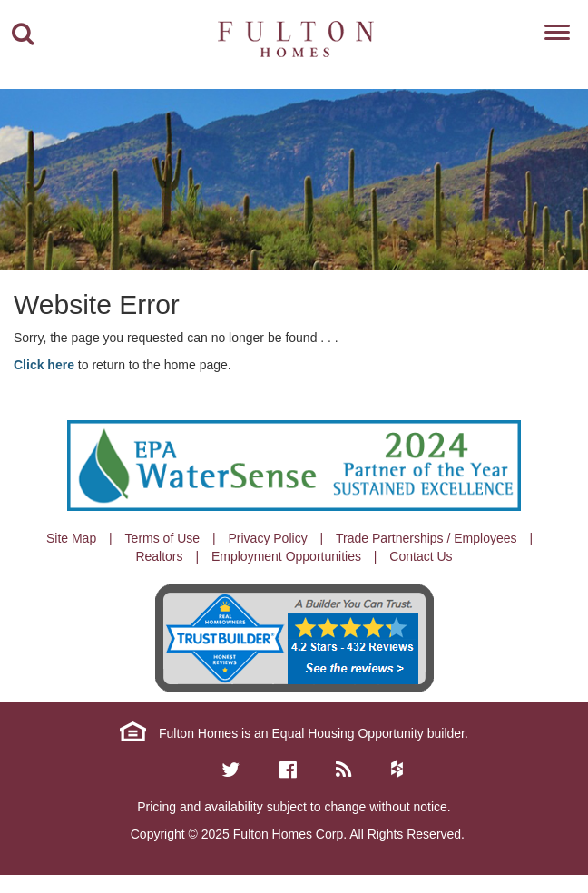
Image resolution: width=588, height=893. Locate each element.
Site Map (71, 538)
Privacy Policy (268, 538)
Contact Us (421, 556)
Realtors (159, 556)
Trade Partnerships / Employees (426, 538)
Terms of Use (162, 538)
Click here (44, 365)
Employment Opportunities (286, 556)
